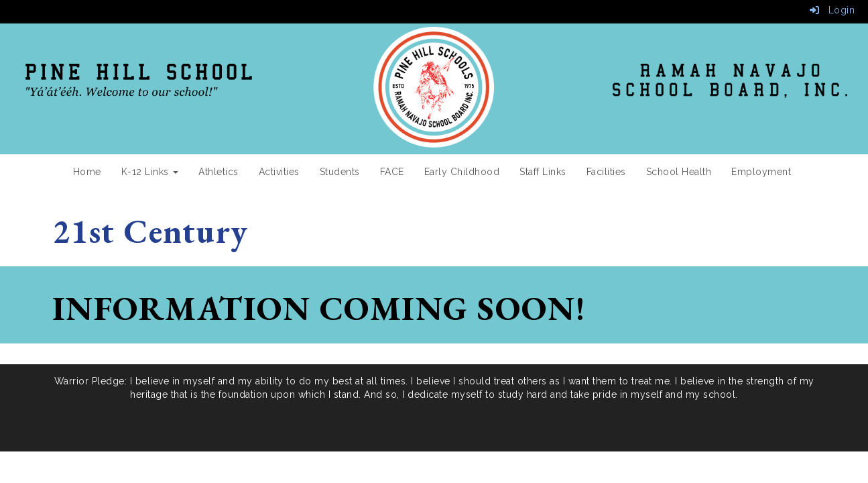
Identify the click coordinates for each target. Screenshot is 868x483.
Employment (761, 172)
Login (832, 10)
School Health (679, 172)
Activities (279, 172)
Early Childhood (462, 172)
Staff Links (543, 172)
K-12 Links (150, 172)
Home (87, 172)
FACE (392, 172)
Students (340, 172)
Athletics (219, 172)
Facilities (606, 172)
